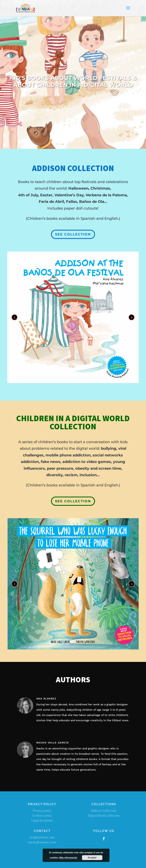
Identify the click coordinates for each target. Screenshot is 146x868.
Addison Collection (104, 811)
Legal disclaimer (42, 820)
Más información (68, 858)
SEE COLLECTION (73, 234)
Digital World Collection (104, 816)
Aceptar (92, 858)
